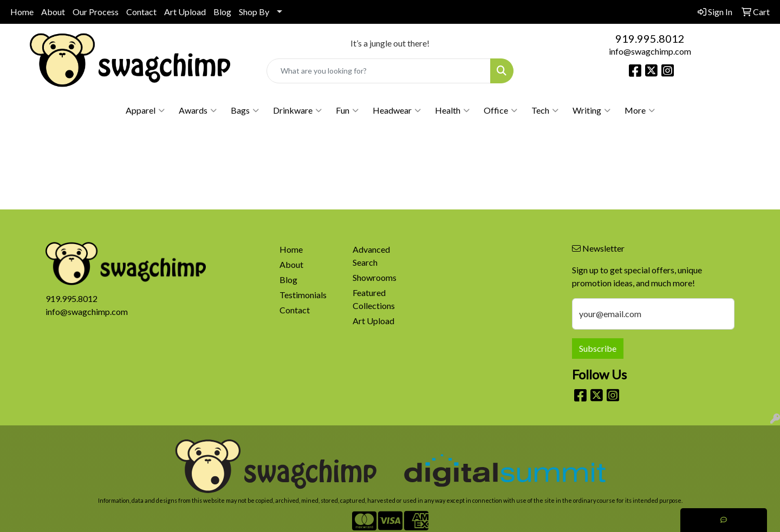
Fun (347, 110)
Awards (198, 110)
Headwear (397, 110)
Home (22, 12)
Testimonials (303, 295)
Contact (141, 12)
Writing (591, 110)
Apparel (145, 110)
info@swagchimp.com (650, 51)
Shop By (254, 12)
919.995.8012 (650, 38)
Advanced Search (371, 256)
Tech (545, 110)
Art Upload (185, 12)
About (53, 12)
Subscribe (598, 348)
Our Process (96, 12)
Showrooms (375, 277)
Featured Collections (374, 299)
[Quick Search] (379, 71)
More (640, 110)
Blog (222, 12)
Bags (245, 110)
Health (452, 110)
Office (500, 110)
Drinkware (297, 110)
